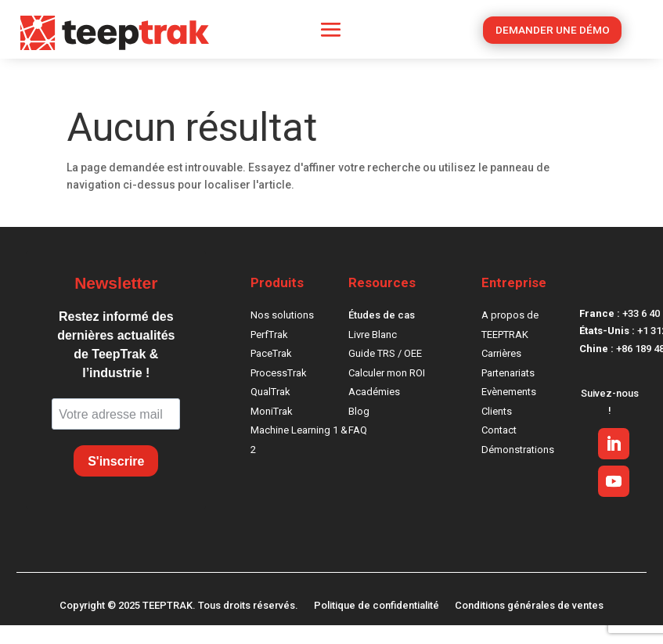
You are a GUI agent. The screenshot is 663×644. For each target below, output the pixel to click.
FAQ (358, 430)
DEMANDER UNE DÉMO (553, 31)
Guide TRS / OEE (385, 353)
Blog (359, 411)
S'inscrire (116, 461)
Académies (374, 392)
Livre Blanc (373, 335)
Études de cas (382, 315)
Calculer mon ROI (387, 373)
